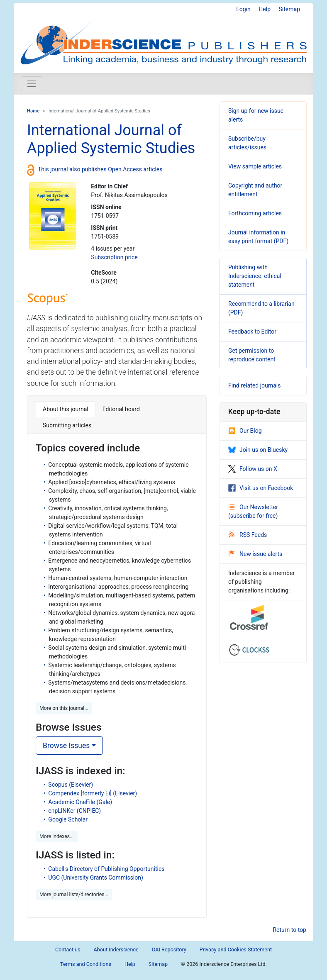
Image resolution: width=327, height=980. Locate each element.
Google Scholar (68, 819)
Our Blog (245, 431)
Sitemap (289, 9)
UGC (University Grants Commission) (96, 878)
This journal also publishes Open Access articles (100, 169)
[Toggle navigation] (32, 84)
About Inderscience (116, 950)
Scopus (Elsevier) (71, 785)
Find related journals (254, 385)
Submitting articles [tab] (67, 425)
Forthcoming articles (255, 213)
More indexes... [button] (57, 836)
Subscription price (114, 257)
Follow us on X (253, 469)
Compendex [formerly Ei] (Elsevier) (93, 793)
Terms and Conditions (86, 964)
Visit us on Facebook (261, 488)
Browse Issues (66, 746)
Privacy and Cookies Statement (236, 950)
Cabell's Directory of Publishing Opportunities (106, 869)
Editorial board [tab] (121, 409)
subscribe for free (253, 516)
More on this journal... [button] (64, 708)
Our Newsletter (253, 507)
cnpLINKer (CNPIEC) (74, 811)
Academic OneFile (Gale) (80, 802)
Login (243, 9)
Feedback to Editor (252, 332)
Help (265, 9)
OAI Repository (169, 950)
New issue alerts (255, 554)
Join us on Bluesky (258, 450)
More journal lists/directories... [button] (74, 895)
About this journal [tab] (66, 409)
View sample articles (255, 166)
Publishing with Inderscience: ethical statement (255, 276)
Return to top (289, 930)
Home (33, 111)
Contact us (68, 950)
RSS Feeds (248, 535)
